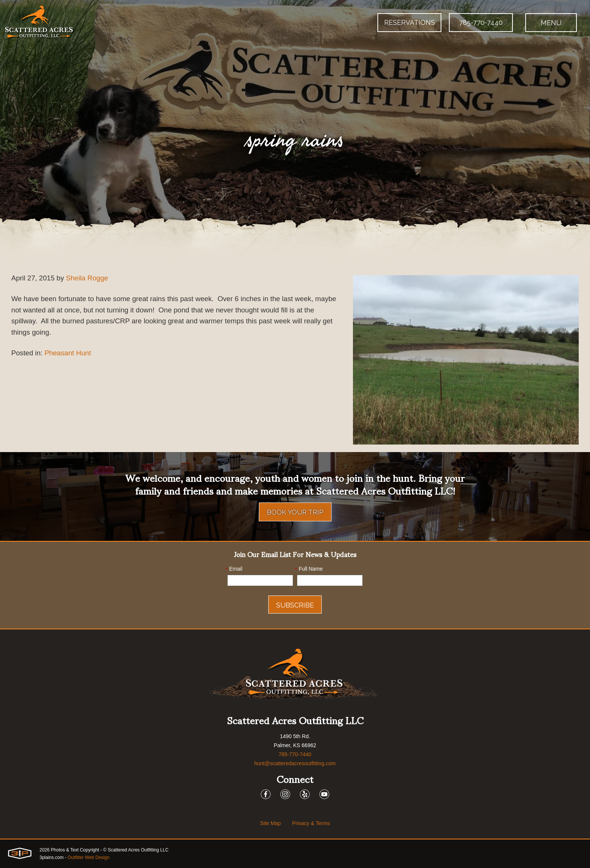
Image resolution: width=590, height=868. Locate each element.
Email (234, 569)
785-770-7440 (481, 22)
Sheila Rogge (93, 279)
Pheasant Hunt (72, 358)
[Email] (260, 580)
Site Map (270, 823)
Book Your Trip (295, 512)
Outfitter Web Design (89, 857)
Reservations (410, 22)
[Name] (330, 580)
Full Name (309, 569)
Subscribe (295, 605)
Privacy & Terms (311, 823)
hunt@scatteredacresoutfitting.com (295, 763)
